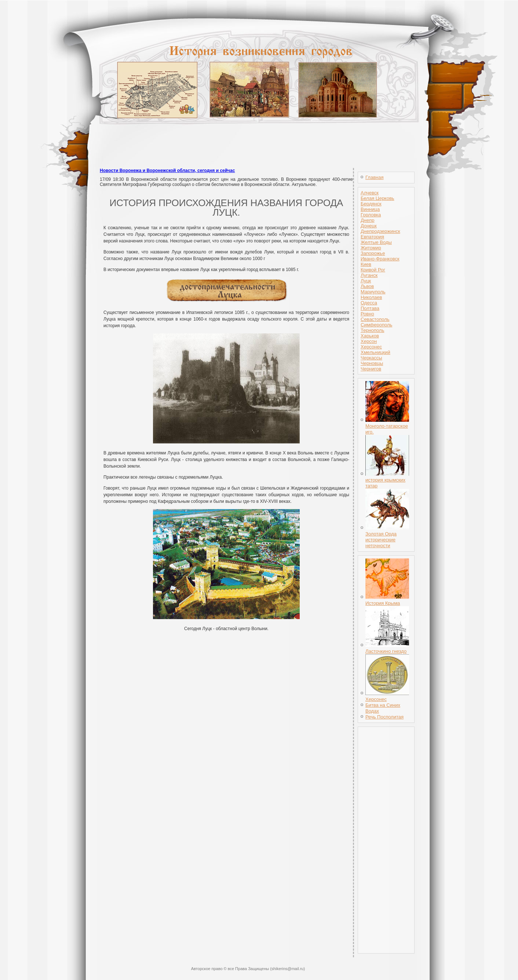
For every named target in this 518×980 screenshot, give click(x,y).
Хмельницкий (375, 352)
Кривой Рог (373, 270)
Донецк (369, 226)
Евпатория (372, 237)
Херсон (369, 341)
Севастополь (375, 319)
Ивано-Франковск (380, 259)
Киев (366, 264)
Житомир (371, 248)
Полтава (370, 308)
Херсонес (371, 347)
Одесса (369, 303)
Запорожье (373, 253)
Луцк (366, 281)
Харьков (370, 336)
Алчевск (370, 193)
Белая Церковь (377, 198)
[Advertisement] (259, 150)
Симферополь (376, 325)
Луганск (369, 275)
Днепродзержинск (380, 231)
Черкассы (371, 358)
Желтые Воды (376, 242)
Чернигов (371, 369)
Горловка (371, 215)
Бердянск (371, 204)
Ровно (367, 314)
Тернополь (372, 330)
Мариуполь (373, 292)
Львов (367, 286)
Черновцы (372, 363)
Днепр (367, 220)
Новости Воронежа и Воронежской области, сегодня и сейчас (167, 171)
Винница (370, 209)
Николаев (371, 297)
